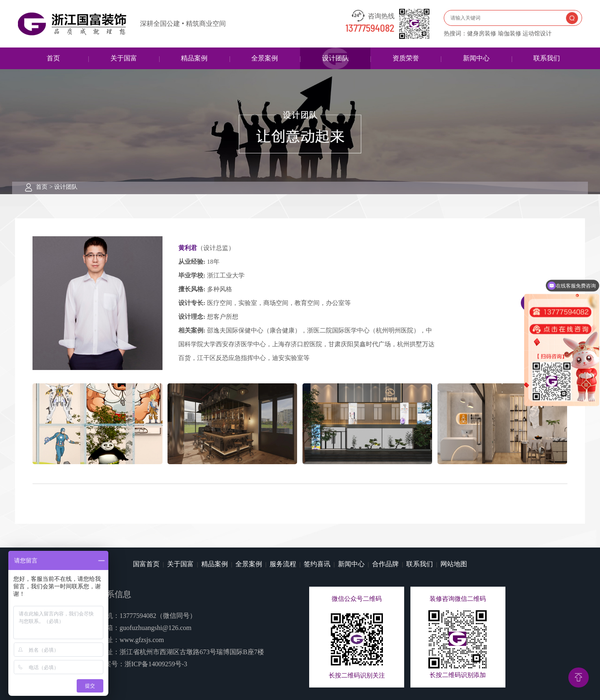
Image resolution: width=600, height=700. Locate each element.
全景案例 (265, 58)
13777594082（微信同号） (158, 616)
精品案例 (194, 58)
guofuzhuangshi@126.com (155, 628)
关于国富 (124, 58)
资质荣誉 (406, 58)
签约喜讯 (317, 564)
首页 (53, 58)
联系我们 (547, 58)
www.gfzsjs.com (142, 640)
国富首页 (146, 564)
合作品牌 (385, 564)
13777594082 (370, 29)
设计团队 (335, 58)
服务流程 (283, 564)
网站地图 (454, 564)
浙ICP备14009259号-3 (156, 664)
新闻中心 (476, 58)
